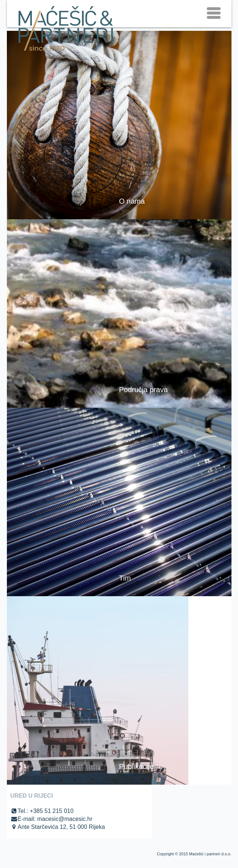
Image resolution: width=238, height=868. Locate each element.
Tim (125, 578)
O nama (132, 201)
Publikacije (137, 767)
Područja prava (144, 390)
